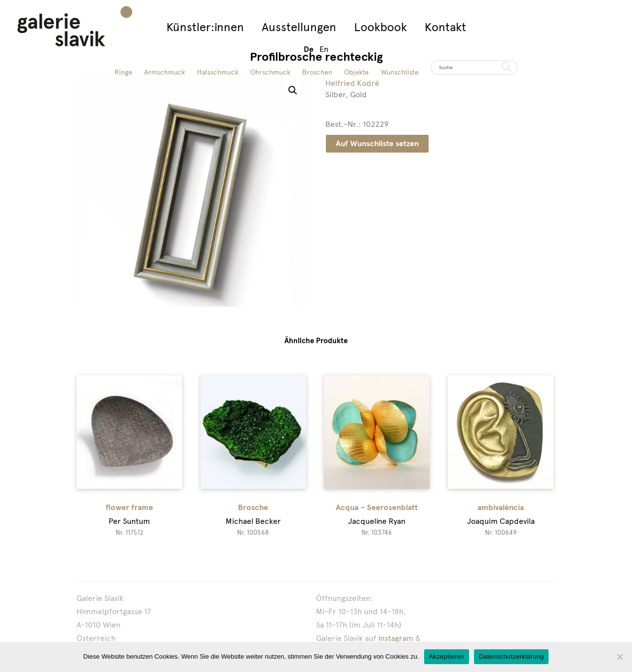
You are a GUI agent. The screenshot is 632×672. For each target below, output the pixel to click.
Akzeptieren (447, 656)
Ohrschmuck (270, 72)
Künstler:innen (205, 27)
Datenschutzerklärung (511, 656)
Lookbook (380, 27)
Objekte (356, 72)
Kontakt (445, 27)
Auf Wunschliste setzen (377, 143)
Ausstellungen (299, 27)
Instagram (396, 638)
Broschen (317, 72)
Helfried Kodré (352, 83)
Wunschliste (400, 72)
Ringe (123, 72)
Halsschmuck (218, 72)
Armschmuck (165, 72)
